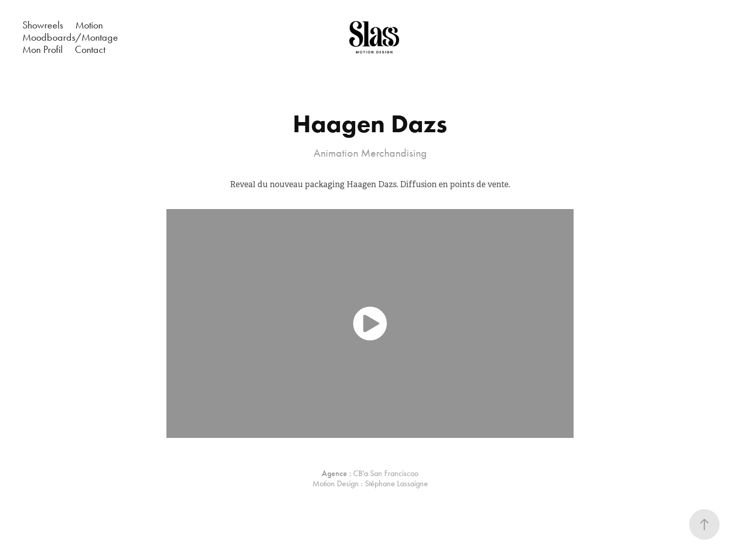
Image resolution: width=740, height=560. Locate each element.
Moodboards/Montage (70, 37)
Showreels (43, 25)
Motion (89, 25)
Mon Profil (42, 49)
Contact (90, 49)
